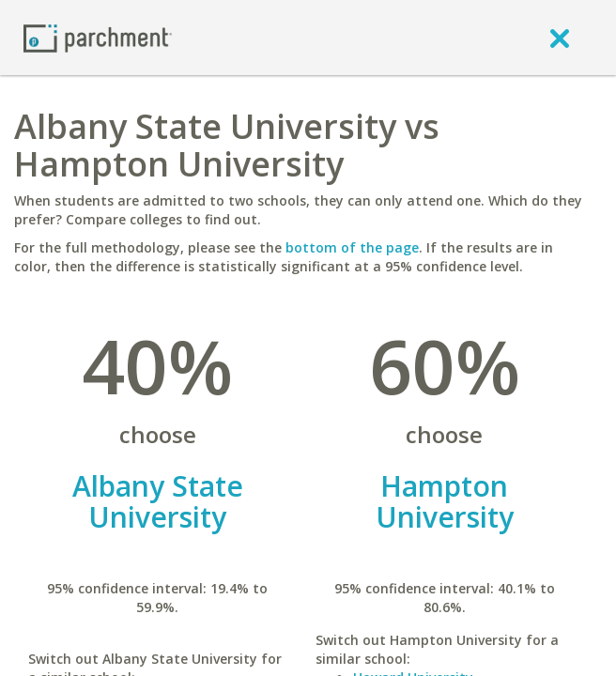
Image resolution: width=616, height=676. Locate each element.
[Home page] (98, 37)
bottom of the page (352, 247)
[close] (560, 38)
